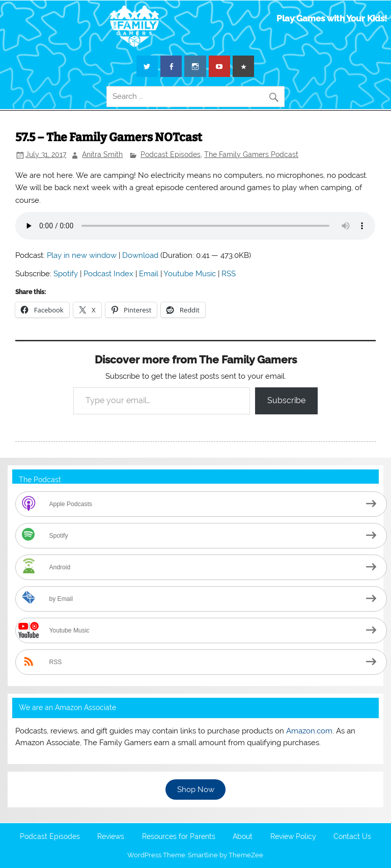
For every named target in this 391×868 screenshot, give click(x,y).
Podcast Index (108, 274)
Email (149, 274)
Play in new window (82, 255)
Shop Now (196, 790)
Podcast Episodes (171, 154)
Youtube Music (190, 274)
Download (140, 255)
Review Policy (293, 837)
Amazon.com (309, 731)
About (243, 837)
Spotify (66, 274)
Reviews (111, 837)
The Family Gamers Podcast (251, 154)
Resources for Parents (179, 837)
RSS (229, 274)
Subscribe (286, 400)
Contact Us (352, 837)
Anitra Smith (102, 154)
